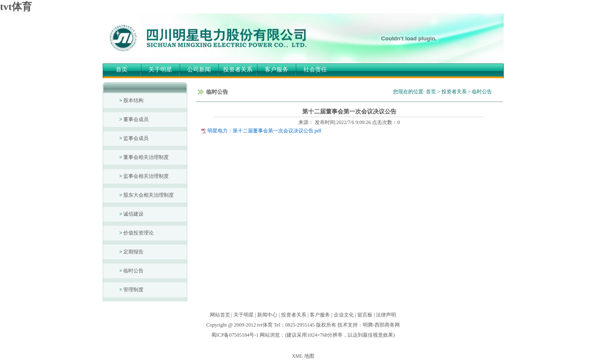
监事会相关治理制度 (144, 176)
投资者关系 (238, 70)
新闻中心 (267, 315)
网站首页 (220, 315)
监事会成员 (134, 138)
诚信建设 (132, 214)
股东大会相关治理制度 (147, 195)
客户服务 (276, 70)
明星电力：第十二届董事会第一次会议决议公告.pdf (264, 131)
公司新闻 (199, 70)
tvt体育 (16, 7)
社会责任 (315, 70)
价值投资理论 (137, 233)
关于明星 (160, 70)
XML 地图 (303, 356)
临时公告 (132, 271)
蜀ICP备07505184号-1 (235, 335)
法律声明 (386, 315)
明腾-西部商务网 (381, 325)
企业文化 (344, 315)
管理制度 (132, 290)
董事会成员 (134, 119)
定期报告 (132, 252)
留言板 (365, 315)
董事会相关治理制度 (144, 157)
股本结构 (132, 100)
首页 (122, 70)
